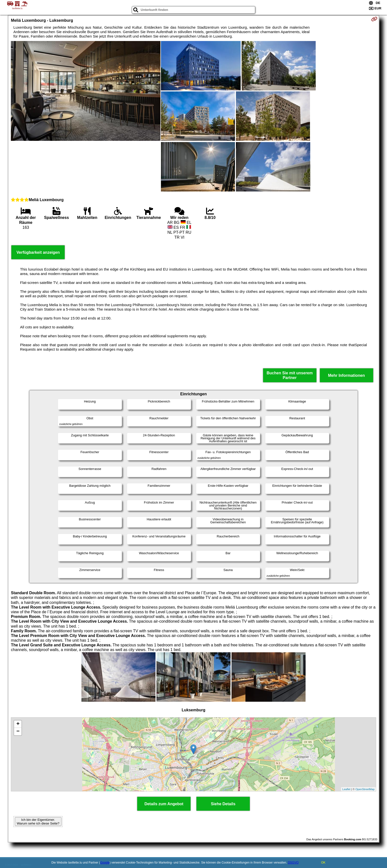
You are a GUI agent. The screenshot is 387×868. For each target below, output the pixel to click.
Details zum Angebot (164, 804)
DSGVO (293, 863)
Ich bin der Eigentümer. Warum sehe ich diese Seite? (38, 822)
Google (105, 863)
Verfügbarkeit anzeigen (38, 252)
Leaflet (346, 789)
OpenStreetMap (365, 789)
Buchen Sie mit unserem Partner (290, 375)
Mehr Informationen (346, 375)
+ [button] (18, 724)
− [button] (18, 732)
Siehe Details (223, 804)
